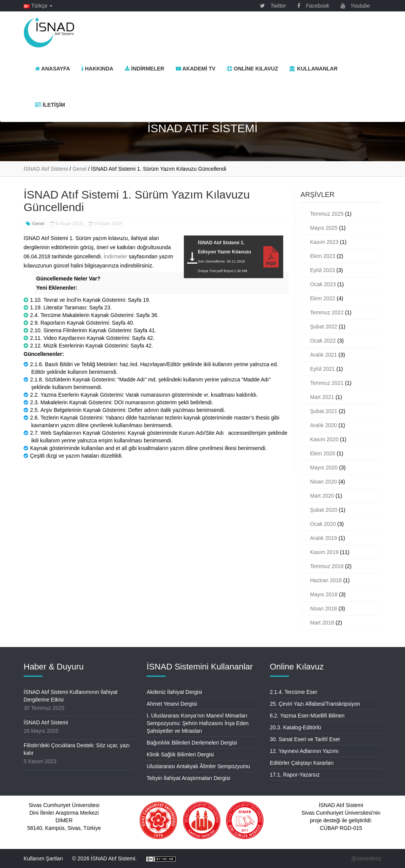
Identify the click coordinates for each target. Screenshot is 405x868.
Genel (35, 224)
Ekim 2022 (323, 298)
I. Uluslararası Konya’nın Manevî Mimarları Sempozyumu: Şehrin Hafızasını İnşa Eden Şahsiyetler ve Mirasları (198, 723)
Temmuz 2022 (327, 312)
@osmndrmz (366, 858)
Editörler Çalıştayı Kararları (302, 763)
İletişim (50, 105)
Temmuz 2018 (327, 566)
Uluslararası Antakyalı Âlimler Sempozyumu (198, 766)
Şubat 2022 (324, 327)
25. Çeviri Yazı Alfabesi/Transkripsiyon (315, 704)
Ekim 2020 (323, 453)
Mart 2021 (322, 397)
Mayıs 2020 (324, 468)
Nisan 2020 (324, 482)
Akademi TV (196, 69)
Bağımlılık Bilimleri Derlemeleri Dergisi (192, 743)
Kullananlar (313, 69)
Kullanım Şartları (43, 858)
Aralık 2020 (324, 425)
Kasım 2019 (324, 552)
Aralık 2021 (324, 355)
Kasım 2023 (324, 242)
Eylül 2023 (323, 270)
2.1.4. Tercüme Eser (294, 692)
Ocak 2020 (323, 524)
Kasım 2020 (324, 439)
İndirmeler (145, 69)
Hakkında (97, 69)
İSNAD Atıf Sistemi (46, 722)
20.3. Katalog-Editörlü (296, 727)
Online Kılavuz (252, 69)
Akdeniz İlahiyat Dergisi (174, 692)
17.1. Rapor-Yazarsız (295, 775)
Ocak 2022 (323, 341)
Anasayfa (53, 69)
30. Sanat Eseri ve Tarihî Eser (305, 739)
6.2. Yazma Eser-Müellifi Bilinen (307, 716)
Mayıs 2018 (324, 594)
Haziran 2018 (326, 580)
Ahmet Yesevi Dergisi (172, 704)
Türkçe (38, 6)
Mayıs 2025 (324, 228)
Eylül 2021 (323, 369)
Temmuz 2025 (327, 214)
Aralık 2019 (324, 538)
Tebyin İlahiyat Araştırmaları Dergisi (188, 778)
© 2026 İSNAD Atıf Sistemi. (104, 858)
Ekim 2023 (323, 256)
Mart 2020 (322, 496)
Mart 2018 (322, 623)
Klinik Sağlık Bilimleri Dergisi (180, 754)
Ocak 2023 (323, 284)
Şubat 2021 (324, 411)
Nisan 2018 (324, 609)
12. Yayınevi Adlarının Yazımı (304, 751)
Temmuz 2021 (327, 383)
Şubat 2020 (324, 510)
